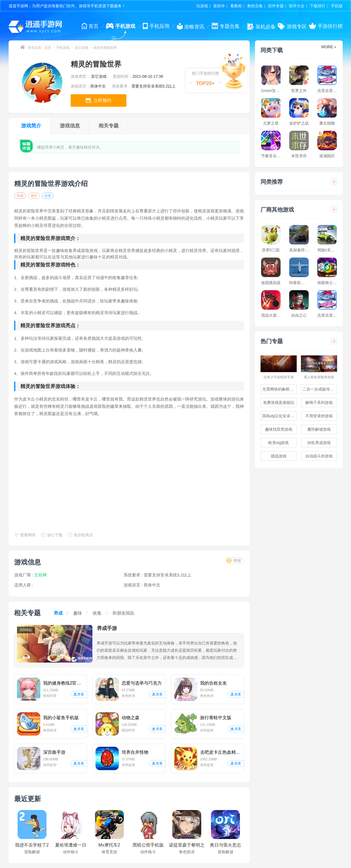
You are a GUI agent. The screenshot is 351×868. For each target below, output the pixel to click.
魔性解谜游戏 (319, 429)
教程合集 (255, 6)
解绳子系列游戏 (319, 403)
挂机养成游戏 (319, 443)
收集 (48, 196)
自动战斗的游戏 (319, 456)
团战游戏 (279, 456)
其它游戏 (82, 48)
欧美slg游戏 (279, 443)
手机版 (337, 6)
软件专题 (276, 6)
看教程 (236, 6)
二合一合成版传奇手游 (320, 389)
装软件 (219, 6)
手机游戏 (63, 48)
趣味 (34, 196)
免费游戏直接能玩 (279, 403)
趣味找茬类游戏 (279, 429)
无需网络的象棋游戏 (279, 389)
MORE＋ (329, 47)
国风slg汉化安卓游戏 (279, 416)
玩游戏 (202, 6)
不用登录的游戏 (319, 416)
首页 (48, 48)
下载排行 (318, 6)
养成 (20, 196)
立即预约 (99, 100)
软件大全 (297, 6)
